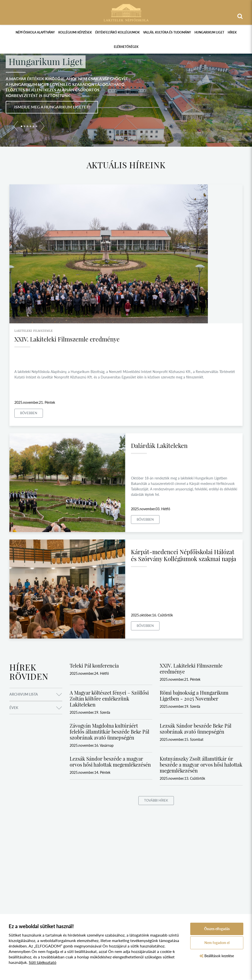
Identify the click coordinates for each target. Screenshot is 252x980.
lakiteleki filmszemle (34, 331)
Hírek (232, 32)
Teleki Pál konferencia (94, 665)
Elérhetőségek (126, 47)
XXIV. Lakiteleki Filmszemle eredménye (67, 339)
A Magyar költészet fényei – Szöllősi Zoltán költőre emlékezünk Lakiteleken (109, 698)
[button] (16, 127)
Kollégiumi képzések (75, 32)
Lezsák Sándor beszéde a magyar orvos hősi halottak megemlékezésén (110, 761)
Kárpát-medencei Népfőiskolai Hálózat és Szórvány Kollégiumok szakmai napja (184, 555)
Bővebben (29, 413)
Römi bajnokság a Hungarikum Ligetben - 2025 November (194, 695)
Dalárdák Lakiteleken (159, 445)
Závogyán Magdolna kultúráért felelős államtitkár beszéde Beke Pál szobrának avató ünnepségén (110, 731)
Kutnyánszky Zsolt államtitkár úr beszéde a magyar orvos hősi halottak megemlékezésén (201, 764)
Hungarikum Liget (209, 32)
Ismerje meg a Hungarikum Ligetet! (52, 107)
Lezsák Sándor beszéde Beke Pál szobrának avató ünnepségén (196, 728)
